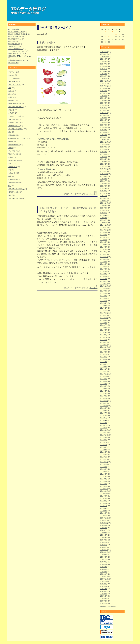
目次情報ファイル (14, 126)
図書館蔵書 (12, 135)
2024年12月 (104, 81)
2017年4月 (104, 303)
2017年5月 (104, 301)
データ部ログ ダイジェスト (17, 51)
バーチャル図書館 (14, 183)
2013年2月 (104, 425)
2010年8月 (104, 498)
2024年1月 (104, 108)
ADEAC (11, 142)
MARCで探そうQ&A (15, 39)
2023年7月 (104, 123)
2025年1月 (104, 79)
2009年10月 (104, 523)
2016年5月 (104, 330)
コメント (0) (94, 194)
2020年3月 (104, 218)
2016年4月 (104, 332)
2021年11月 (104, 171)
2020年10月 (104, 203)
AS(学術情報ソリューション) (18, 138)
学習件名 (11, 110)
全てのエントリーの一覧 (108, 607)
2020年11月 (104, 201)
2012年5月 (104, 447)
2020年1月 (104, 223)
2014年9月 (104, 379)
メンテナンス (13, 151)
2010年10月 (104, 494)
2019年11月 (104, 228)
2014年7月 (104, 384)
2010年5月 (104, 506)
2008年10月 (104, 552)
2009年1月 (104, 545)
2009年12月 (104, 518)
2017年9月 (104, 291)
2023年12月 (104, 110)
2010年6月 (104, 503)
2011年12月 (104, 459)
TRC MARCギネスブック (17, 189)
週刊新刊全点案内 (14, 145)
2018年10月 (104, 259)
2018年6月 (104, 269)
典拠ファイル (13, 119)
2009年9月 (104, 525)
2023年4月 (104, 130)
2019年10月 (104, 230)
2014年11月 (104, 374)
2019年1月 (104, 252)
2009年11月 (104, 520)
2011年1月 (104, 486)
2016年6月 (104, 328)
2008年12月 (104, 547)
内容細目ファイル (14, 123)
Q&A (10, 186)
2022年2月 (104, 164)
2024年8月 (104, 91)
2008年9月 (104, 555)
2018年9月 (104, 262)
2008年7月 (104, 559)
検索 (10, 176)
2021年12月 (104, 169)
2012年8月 (104, 440)
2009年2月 (104, 542)
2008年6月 (104, 562)
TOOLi (11, 148)
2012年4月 (104, 450)
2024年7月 (104, 93)
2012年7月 (104, 442)
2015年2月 (104, 367)
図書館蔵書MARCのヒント (17, 60)
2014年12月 (104, 372)
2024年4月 (104, 101)
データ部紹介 (13, 78)
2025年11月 (104, 54)
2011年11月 (104, 462)
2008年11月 (104, 550)
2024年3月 (104, 103)
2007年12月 (104, 577)
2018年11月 (104, 257)
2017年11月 (104, 286)
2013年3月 (104, 423)
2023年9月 (104, 118)
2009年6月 (104, 533)
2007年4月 (104, 596)
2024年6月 (104, 96)
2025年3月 (104, 74)
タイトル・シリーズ (15, 85)
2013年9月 (104, 408)
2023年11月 (104, 113)
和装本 (11, 164)
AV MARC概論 (14, 29)
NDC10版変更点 (14, 44)
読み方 (11, 94)
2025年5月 (104, 69)
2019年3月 (104, 247)
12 (119, 34)
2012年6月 (104, 445)
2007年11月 (104, 579)
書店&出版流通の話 (15, 160)
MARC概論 (12, 41)
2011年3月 (104, 481)
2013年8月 (104, 411)
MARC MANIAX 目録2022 (18, 34)
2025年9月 (104, 59)
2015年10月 (104, 347)
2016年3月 (104, 335)
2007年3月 (104, 599)
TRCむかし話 (13, 167)
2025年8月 (104, 62)
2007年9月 (104, 584)
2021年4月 (104, 188)
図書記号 (11, 97)
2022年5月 (104, 157)
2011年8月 (104, 469)
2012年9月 (104, 437)
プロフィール (13, 72)
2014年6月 (104, 386)
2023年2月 (104, 135)
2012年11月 (104, 433)
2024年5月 (104, 98)
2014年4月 (104, 391)
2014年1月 (104, 398)
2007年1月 (104, 603)
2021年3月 (104, 191)
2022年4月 (104, 159)
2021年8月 (104, 179)
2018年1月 (104, 281)
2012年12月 (104, 430)
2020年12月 (104, 198)
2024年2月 (104, 105)
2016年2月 (104, 337)
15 (105, 37)
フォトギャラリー (14, 198)
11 (116, 34)
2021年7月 (104, 181)
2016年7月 (104, 325)
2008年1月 (104, 574)
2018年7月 (104, 267)
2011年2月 (104, 484)
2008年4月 (104, 567)
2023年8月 (104, 120)
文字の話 (11, 91)
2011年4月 (104, 479)
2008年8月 (104, 557)
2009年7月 (104, 530)
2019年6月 (104, 240)
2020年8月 (104, 208)
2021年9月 (104, 176)
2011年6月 (104, 474)
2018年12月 (104, 254)
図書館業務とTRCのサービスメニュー (21, 56)
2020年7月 (104, 210)
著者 (10, 88)
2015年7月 (104, 354)
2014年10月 (104, 376)
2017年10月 (104, 289)
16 (109, 37)
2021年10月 (104, 174)
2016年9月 (104, 320)
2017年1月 (104, 311)
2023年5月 (104, 127)
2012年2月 (104, 455)
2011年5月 (104, 477)
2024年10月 (104, 86)
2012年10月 (104, 435)
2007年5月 (104, 594)
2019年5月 (104, 242)
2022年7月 (104, 152)
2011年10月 (104, 464)
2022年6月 (104, 154)
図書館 (11, 157)
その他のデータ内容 (15, 116)
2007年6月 (104, 591)
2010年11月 (104, 491)
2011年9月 (104, 467)
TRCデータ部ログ (29, 9)
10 (113, 34)
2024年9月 (104, 88)
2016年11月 (104, 315)
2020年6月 (104, 213)
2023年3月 (104, 132)
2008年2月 (104, 572)
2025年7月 (104, 64)
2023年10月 (104, 115)
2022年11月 (104, 142)
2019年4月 (104, 245)
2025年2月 (104, 76)
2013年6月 (104, 415)
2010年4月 (104, 508)
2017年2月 (104, 308)
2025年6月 (104, 66)
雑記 (10, 195)
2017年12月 (104, 284)
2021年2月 (104, 193)
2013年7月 (104, 413)
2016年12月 (104, 313)
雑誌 (10, 132)
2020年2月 (104, 220)
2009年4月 (104, 538)
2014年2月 (104, 396)
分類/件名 (12, 100)
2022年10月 (104, 145)
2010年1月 (104, 516)
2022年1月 (104, 166)
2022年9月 (104, 147)
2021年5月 (104, 186)
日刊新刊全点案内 (14, 192)
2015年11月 (104, 345)
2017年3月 (104, 306)
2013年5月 (104, 418)
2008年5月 (104, 564)
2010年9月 (104, 496)
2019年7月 (104, 237)
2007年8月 (104, 586)
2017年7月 (104, 296)
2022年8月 (104, 149)
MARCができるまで (15, 37)
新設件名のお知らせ (15, 104)
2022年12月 (104, 140)
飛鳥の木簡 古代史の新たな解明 (54, 139)
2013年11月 (104, 403)
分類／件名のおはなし (16, 107)
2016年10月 (104, 318)
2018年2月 (104, 279)
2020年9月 (104, 206)
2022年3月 (104, 162)
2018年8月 (104, 264)
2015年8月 (104, 352)
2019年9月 (104, 232)
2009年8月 (104, 528)
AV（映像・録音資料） (16, 129)
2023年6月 (104, 125)
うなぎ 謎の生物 (47, 169)
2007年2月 (104, 601)
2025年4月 (104, 71)
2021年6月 (104, 184)
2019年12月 (104, 225)
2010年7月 (104, 501)
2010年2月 (104, 513)
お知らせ (11, 75)
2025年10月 (104, 57)
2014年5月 (104, 389)
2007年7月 (104, 589)
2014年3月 (104, 394)
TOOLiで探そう (13, 46)
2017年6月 (104, 298)
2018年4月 (104, 274)
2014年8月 (104, 381)
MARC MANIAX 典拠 (16, 32)
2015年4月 (104, 362)
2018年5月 (104, 271)
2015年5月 (104, 359)
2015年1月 (104, 369)
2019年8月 (104, 235)
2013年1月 (104, 428)
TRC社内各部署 (14, 154)
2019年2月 (104, 249)
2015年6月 (104, 357)
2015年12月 (104, 342)
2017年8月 (104, 293)
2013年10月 (104, 406)
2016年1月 (104, 340)
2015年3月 (104, 364)
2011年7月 (104, 472)
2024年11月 (104, 83)
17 (113, 37)
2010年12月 (104, 489)
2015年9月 (104, 350)
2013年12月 (104, 401)
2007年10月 (104, 581)
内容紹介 (11, 113)
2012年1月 (104, 457)
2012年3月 (104, 452)
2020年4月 (104, 215)
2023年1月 (104, 137)
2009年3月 (104, 540)
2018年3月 (104, 276)
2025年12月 (104, 52)
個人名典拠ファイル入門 (16, 54)
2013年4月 (104, 420)
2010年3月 (104, 511)
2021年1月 (104, 196)
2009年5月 (104, 535)
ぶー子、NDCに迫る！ (16, 49)
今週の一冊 (12, 173)
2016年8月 (104, 323)
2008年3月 (104, 569)
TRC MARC (12, 81)
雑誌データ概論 (13, 63)
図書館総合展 (13, 179)
